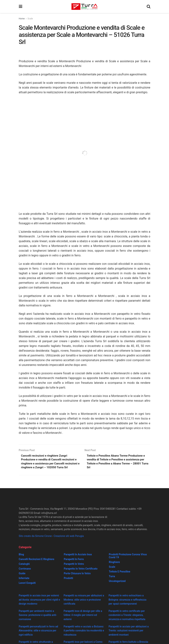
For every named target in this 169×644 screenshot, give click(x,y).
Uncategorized (117, 586)
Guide (22, 578)
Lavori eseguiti (27, 588)
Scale (30, 19)
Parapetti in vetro (74, 569)
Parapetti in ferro (74, 564)
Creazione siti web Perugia (69, 541)
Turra (112, 581)
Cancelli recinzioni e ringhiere (37, 564)
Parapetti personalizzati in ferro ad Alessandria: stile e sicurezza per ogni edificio (38, 636)
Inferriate (24, 583)
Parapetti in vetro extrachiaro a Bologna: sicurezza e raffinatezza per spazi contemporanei (127, 605)
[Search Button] (149, 6)
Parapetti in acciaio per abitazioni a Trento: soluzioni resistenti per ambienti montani (129, 636)
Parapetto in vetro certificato (81, 574)
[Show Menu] (21, 6)
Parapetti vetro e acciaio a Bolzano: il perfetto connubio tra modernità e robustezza (84, 636)
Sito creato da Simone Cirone (35, 541)
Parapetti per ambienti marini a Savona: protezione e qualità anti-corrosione (38, 620)
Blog (21, 560)
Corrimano (25, 574)
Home (22, 19)
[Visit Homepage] (84, 7)
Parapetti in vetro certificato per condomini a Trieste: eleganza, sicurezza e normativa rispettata (127, 620)
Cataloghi (24, 569)
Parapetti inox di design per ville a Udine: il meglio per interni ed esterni (83, 620)
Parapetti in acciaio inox (78, 560)
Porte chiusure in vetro (77, 578)
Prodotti (68, 583)
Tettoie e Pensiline (120, 577)
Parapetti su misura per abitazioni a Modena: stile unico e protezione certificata (84, 605)
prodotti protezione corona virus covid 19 (128, 561)
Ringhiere (114, 567)
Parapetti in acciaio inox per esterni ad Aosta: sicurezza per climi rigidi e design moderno (39, 605)
